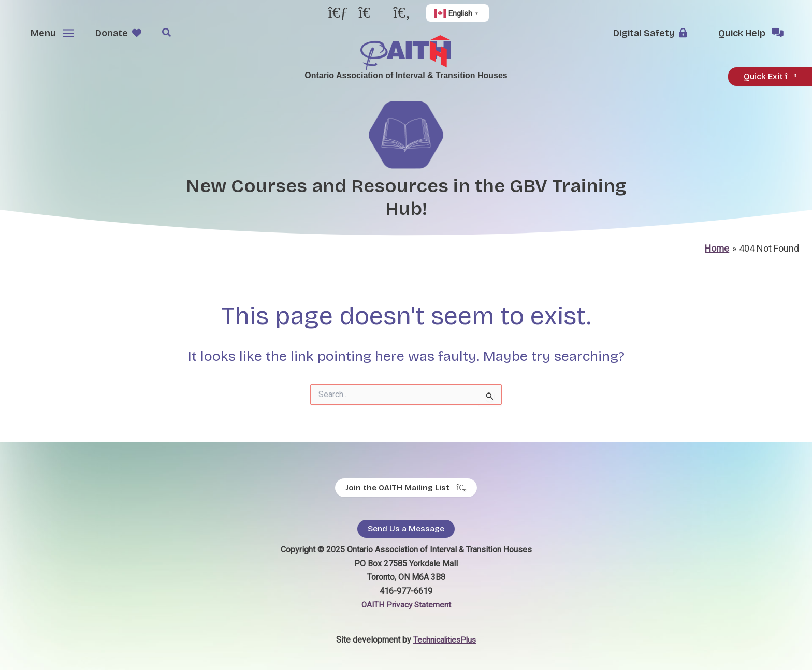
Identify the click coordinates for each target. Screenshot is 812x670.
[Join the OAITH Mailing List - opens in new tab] (406, 487)
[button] (122, 33)
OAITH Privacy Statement (406, 605)
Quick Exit (770, 76)
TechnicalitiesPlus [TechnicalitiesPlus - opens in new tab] (445, 640)
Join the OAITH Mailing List (406, 488)
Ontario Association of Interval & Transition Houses (406, 75)
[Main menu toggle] (50, 33)
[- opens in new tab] (338, 15)
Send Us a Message (406, 529)
